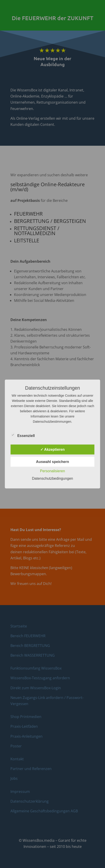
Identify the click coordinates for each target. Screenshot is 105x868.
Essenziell (23, 435)
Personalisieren (52, 471)
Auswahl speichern (52, 462)
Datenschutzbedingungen (52, 478)
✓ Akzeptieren (52, 449)
